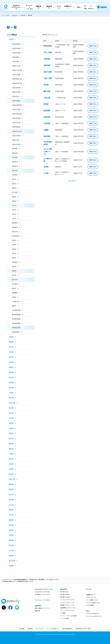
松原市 (14, 240)
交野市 (14, 297)
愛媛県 (11, 520)
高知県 (11, 525)
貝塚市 (14, 201)
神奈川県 (12, 403)
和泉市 (14, 249)
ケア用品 (63, 613)
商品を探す (64, 589)
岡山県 (11, 495)
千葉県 (11, 393)
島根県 (11, 489)
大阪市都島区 (16, 44)
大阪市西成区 (16, 118)
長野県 (11, 433)
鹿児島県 (12, 561)
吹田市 (14, 188)
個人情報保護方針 (67, 628)
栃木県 (11, 377)
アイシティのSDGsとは (92, 613)
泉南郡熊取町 (16, 323)
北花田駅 (47, 123)
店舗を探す (15, 15)
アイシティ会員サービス (93, 603)
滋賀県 (11, 459)
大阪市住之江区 (17, 131)
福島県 (11, 367)
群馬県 (11, 383)
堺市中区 (15, 153)
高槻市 (14, 197)
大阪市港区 (16, 62)
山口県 (11, 505)
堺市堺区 (15, 149)
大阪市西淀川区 (17, 79)
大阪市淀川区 (16, 123)
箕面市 (14, 253)
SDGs (88, 611)
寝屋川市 (15, 232)
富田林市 (15, 227)
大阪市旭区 (16, 96)
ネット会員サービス (92, 600)
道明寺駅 (47, 65)
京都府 (11, 464)
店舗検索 (103, 7)
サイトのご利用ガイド (53, 628)
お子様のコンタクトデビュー (43, 594)
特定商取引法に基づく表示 (83, 628)
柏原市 (14, 258)
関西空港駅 (48, 46)
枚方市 (14, 210)
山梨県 (11, 428)
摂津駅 (46, 104)
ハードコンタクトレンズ (67, 600)
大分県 (11, 551)
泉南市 (14, 288)
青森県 (11, 342)
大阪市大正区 (16, 66)
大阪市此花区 (16, 53)
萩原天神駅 (48, 72)
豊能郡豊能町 (16, 315)
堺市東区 (15, 157)
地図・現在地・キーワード (42, 608)
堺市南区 (15, 166)
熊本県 (11, 545)
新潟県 (11, 408)
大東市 (14, 245)
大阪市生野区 (16, 92)
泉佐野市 (15, 223)
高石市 (14, 275)
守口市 (14, 205)
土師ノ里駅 (48, 78)
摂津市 (14, 271)
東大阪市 (15, 284)
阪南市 (14, 306)
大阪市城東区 (16, 101)
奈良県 (11, 474)
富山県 (11, 413)
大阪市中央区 (16, 144)
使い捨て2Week (65, 594)
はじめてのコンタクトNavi (42, 592)
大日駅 (46, 173)
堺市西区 (15, 162)
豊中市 (14, 179)
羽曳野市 (15, 262)
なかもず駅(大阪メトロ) (48, 152)
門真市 (14, 267)
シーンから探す (65, 618)
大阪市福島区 (16, 48)
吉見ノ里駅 (48, 52)
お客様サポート (91, 595)
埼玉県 (11, 388)
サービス (89, 589)
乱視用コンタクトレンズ (67, 605)
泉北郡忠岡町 (16, 319)
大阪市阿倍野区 (17, 105)
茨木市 (14, 214)
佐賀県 (11, 535)
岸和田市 (15, 175)
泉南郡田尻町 (16, 328)
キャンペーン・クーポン (42, 600)
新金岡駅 (47, 136)
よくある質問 (90, 605)
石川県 (11, 418)
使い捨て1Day (64, 592)
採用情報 (30, 628)
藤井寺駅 (47, 91)
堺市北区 (15, 171)
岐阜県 (11, 439)
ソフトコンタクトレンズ (67, 602)
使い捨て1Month (65, 597)
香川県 (11, 515)
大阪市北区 (16, 140)
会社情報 (22, 628)
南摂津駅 (47, 111)
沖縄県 (11, 566)
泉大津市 (15, 192)
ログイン (91, 8)
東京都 (11, 398)
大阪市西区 (16, 57)
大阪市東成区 (16, 88)
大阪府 (11, 39)
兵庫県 (11, 469)
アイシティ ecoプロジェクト (94, 616)
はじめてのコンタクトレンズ (44, 589)
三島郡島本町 (16, 310)
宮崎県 (11, 556)
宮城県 (11, 352)
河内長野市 (16, 236)
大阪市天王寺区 (17, 70)
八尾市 (14, 219)
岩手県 (11, 347)
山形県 (11, 362)
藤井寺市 (15, 280)
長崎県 (11, 540)
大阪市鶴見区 (16, 127)
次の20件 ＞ (73, 181)
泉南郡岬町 (16, 332)
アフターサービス (91, 597)
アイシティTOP (5, 15)
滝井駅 (46, 167)
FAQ (85, 8)
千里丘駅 (47, 98)
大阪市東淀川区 (17, 83)
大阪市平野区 (16, 136)
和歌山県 (12, 479)
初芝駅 (46, 85)
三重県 (11, 454)
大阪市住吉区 (16, 109)
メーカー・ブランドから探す (69, 616)
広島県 (11, 500)
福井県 (11, 423)
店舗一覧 (37, 611)
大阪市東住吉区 (17, 114)
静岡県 (11, 444)
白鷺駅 (46, 130)
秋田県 (11, 357)
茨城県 (11, 372)
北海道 (11, 337)
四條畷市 (15, 293)
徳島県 (11, 510)
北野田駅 (47, 59)
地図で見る (93, 46)
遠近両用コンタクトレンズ (68, 608)
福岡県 (11, 530)
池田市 (14, 184)
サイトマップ (40, 628)
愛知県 (11, 449)
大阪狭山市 (16, 301)
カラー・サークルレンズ (67, 610)
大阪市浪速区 (16, 75)
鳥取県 (11, 484)
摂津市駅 (47, 117)
